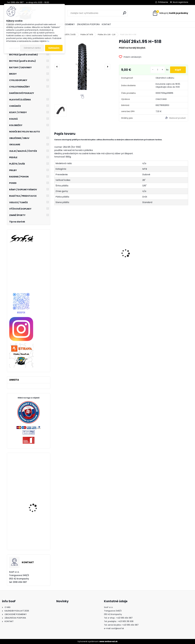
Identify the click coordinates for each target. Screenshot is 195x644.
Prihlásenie (163, 2)
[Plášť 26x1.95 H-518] (82, 67)
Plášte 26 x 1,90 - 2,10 (107, 35)
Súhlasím (54, 48)
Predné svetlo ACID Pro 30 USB (70, 260)
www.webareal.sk (108, 641)
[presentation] (57, 67)
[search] (125, 13)
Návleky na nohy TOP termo (101, 263)
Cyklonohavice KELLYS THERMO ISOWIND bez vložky (35, 511)
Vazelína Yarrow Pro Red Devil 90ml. (137, 262)
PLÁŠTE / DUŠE (70, 35)
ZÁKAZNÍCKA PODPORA (88, 24)
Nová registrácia (180, 2)
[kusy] (157, 70)
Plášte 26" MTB (87, 35)
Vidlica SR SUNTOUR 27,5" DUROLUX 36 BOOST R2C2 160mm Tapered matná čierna (37, 483)
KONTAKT (106, 24)
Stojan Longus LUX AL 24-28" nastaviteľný (171, 268)
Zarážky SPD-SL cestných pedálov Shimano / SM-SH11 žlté (36, 539)
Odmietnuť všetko (32, 48)
